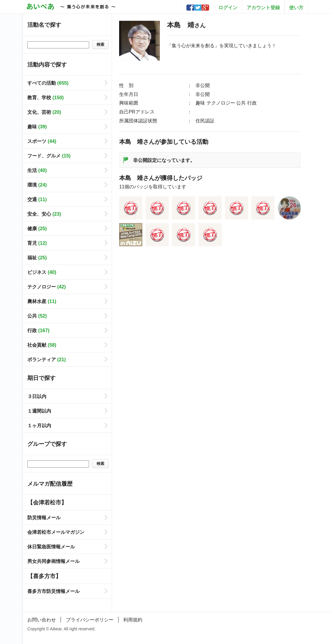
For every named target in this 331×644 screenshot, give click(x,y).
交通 (37, 199)
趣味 (37, 127)
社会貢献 (42, 345)
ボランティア (47, 359)
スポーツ (42, 141)
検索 (100, 44)
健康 (37, 228)
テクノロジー (47, 287)
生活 (37, 170)
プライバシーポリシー (90, 620)
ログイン (228, 7)
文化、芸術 (44, 112)
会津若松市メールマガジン (56, 532)
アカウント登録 (263, 7)
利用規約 (133, 620)
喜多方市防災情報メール (53, 591)
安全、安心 (44, 214)
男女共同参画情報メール (53, 561)
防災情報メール (44, 517)
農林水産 (42, 301)
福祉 (37, 258)
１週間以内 (39, 411)
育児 (37, 243)
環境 (37, 185)
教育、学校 (45, 97)
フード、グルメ (49, 156)
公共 (37, 316)
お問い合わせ (42, 620)
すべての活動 (48, 83)
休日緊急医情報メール (51, 547)
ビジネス (42, 272)
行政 (38, 330)
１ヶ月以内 (39, 425)
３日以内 (37, 396)
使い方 (296, 7)
